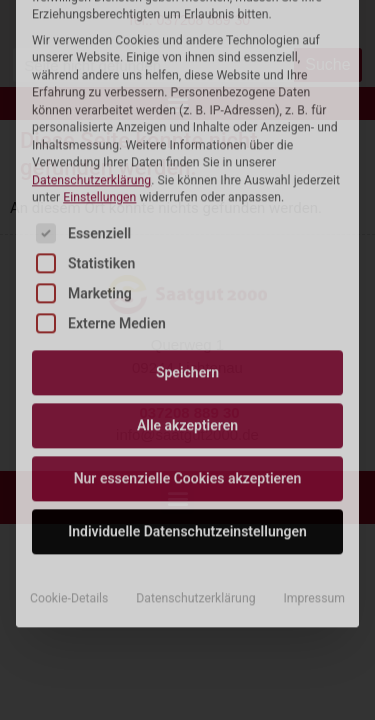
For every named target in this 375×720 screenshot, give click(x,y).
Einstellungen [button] (99, 45)
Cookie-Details (69, 446)
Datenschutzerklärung (91, 27)
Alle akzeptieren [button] (187, 273)
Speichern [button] (187, 220)
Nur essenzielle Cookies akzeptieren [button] (188, 326)
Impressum (314, 446)
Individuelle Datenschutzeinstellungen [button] (187, 379)
